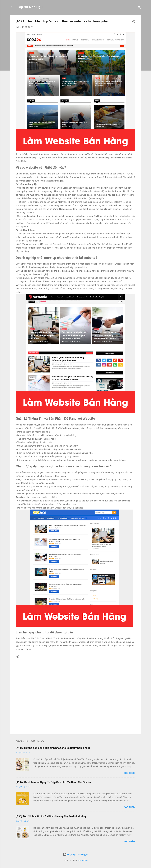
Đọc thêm (129, 773)
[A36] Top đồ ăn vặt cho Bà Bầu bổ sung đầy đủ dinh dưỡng (51, 816)
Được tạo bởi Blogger (75, 854)
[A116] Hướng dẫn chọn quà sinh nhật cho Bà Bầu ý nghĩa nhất (53, 748)
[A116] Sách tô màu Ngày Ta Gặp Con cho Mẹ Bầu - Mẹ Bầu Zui (54, 782)
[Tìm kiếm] (139, 8)
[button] (133, 22)
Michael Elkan (83, 860)
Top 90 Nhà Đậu (30, 7)
